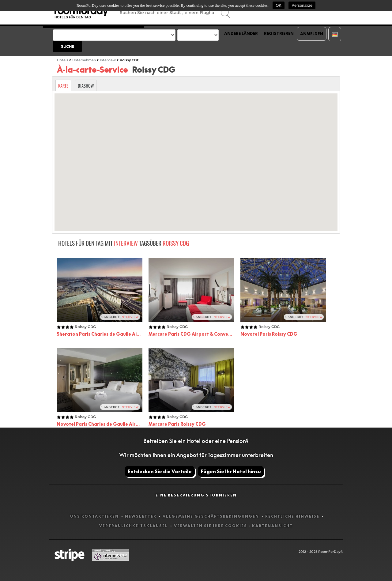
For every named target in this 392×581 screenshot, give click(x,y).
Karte (63, 86)
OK (279, 5)
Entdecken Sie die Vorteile (160, 471)
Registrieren (279, 33)
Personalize (302, 5)
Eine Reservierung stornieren (196, 495)
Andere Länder (241, 33)
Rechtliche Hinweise (293, 516)
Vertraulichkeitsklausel (134, 526)
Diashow (86, 86)
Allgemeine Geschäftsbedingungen (211, 516)
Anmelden (312, 34)
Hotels (63, 60)
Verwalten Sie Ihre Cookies (211, 526)
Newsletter (141, 516)
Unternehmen (84, 60)
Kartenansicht (272, 526)
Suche (68, 46)
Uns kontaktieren (95, 516)
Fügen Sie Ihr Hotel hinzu (231, 471)
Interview (108, 60)
